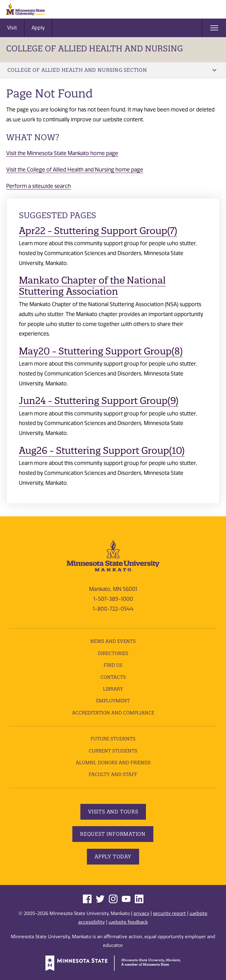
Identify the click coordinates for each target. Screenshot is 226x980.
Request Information (113, 834)
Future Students (113, 739)
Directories (113, 653)
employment (113, 701)
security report (169, 913)
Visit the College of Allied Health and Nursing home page (75, 170)
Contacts (113, 677)
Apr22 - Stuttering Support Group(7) (98, 231)
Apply (38, 28)
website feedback (128, 922)
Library (113, 689)
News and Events (113, 641)
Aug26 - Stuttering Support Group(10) (102, 451)
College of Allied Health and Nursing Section (112, 70)
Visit (12, 28)
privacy (141, 913)
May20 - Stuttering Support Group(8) (101, 351)
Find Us (113, 665)
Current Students (113, 751)
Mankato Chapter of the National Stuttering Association (92, 286)
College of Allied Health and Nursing (95, 48)
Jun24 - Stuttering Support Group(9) (99, 401)
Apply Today (113, 856)
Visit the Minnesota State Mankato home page (62, 153)
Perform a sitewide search (38, 186)
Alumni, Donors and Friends (113, 763)
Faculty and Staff (113, 774)
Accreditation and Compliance (113, 713)
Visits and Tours (113, 812)
